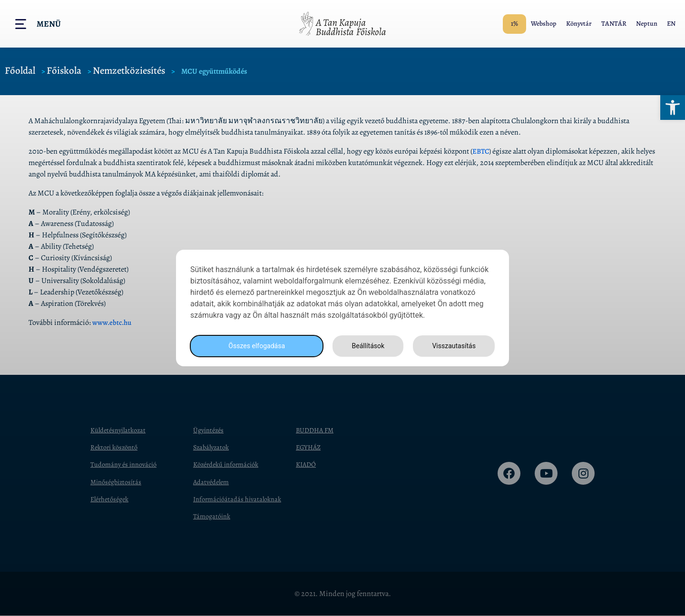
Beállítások (365, 346)
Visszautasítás (452, 346)
